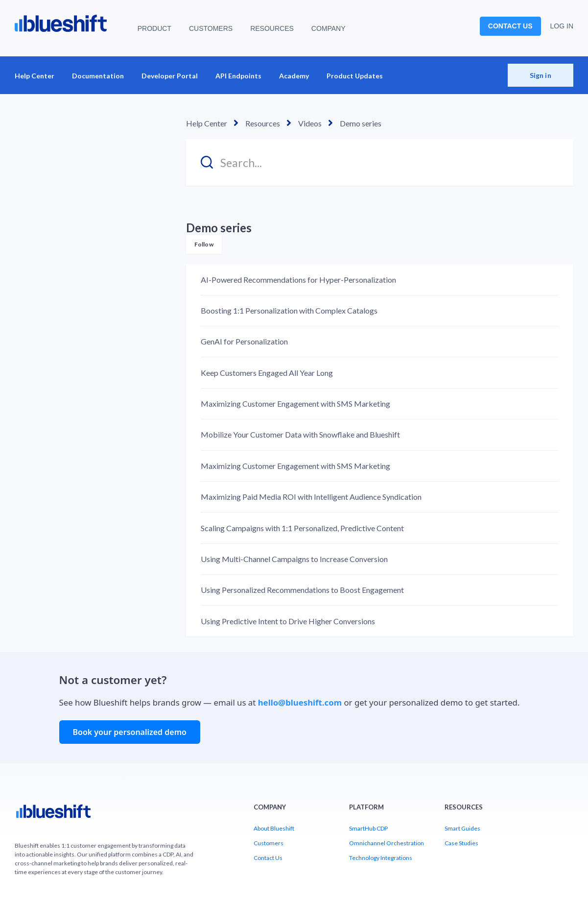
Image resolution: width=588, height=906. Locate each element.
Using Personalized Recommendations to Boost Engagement (302, 590)
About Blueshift (274, 828)
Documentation (98, 76)
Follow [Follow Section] (204, 244)
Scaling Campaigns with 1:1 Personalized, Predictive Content (302, 528)
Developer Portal (170, 76)
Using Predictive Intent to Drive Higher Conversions (288, 621)
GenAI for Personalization (244, 341)
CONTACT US (510, 26)
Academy (294, 76)
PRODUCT (154, 28)
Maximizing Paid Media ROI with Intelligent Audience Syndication (311, 497)
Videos (310, 123)
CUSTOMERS (211, 28)
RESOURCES (272, 28)
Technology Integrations (381, 858)
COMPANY (329, 28)
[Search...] (380, 162)
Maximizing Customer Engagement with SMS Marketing (295, 404)
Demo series (361, 123)
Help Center (35, 76)
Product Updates (355, 76)
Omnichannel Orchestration (387, 843)
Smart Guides (462, 828)
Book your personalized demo (130, 732)
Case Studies (461, 843)
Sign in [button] (541, 75)
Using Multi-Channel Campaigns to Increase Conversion (294, 559)
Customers (269, 843)
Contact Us (268, 858)
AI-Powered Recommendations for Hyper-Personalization (298, 280)
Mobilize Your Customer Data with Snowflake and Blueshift (300, 434)
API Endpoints (238, 76)
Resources (263, 123)
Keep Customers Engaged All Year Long (267, 373)
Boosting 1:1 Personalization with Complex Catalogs (289, 310)
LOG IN (562, 26)
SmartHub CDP (368, 828)
